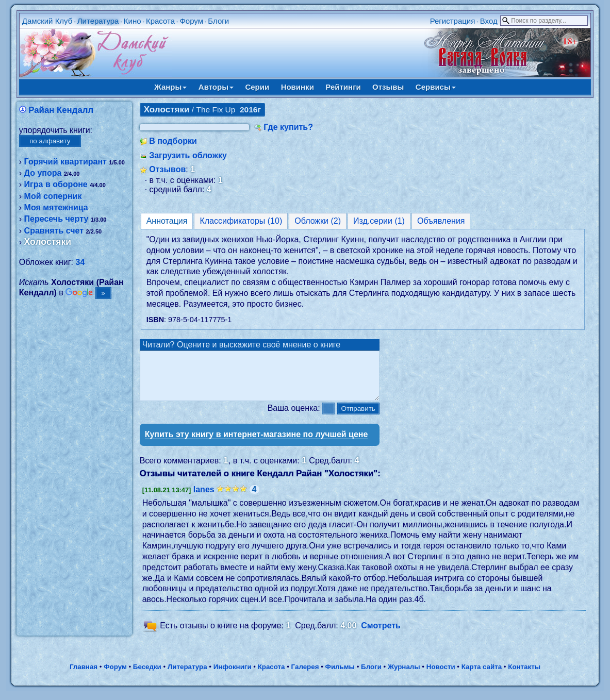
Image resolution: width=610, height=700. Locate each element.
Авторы (216, 87)
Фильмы (340, 676)
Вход (489, 21)
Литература (98, 21)
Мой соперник (53, 196)
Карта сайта (482, 676)
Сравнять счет (54, 231)
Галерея (305, 676)
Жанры (170, 87)
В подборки (173, 141)
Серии (257, 87)
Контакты (524, 676)
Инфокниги (233, 676)
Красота (160, 21)
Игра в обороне (56, 184)
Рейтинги (343, 87)
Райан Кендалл (61, 110)
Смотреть (381, 635)
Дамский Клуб (47, 21)
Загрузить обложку (188, 155)
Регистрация (453, 21)
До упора (43, 173)
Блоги (218, 21)
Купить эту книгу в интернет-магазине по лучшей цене (257, 444)
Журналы (404, 676)
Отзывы (388, 87)
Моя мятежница (56, 207)
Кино (133, 21)
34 (80, 262)
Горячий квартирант (65, 162)
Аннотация (167, 221)
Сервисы (436, 87)
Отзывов (167, 169)
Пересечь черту (56, 219)
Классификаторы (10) (241, 221)
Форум (191, 21)
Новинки (298, 87)
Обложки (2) (318, 221)
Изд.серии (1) (379, 221)
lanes (204, 499)
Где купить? (288, 127)
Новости (441, 676)
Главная (84, 676)
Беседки (147, 676)
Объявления (441, 221)
